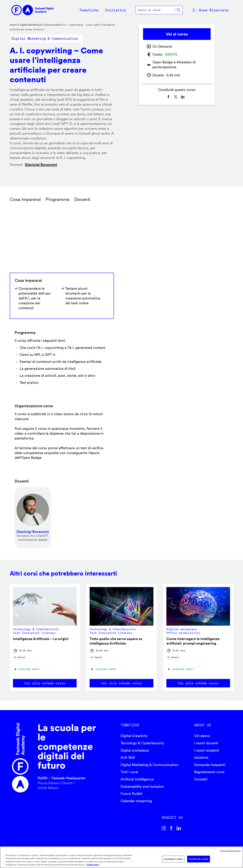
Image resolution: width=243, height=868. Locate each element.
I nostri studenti (207, 750)
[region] (121, 857)
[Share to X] (176, 97)
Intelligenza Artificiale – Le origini (41, 639)
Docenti (82, 199)
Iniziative (201, 757)
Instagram (164, 828)
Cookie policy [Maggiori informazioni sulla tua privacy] (93, 865)
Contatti (201, 779)
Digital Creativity (134, 736)
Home (13, 25)
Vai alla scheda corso (45, 683)
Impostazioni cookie (173, 859)
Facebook (171, 828)
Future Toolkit (131, 794)
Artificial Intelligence (137, 779)
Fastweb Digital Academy (20, 758)
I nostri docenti (206, 743)
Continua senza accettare (230, 851)
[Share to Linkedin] (183, 97)
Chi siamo (202, 736)
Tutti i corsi (129, 772)
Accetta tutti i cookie (199, 859)
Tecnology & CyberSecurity (142, 743)
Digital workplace (135, 750)
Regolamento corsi (209, 772)
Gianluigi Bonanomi (41, 165)
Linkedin (179, 828)
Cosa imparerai (25, 199)
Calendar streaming (136, 801)
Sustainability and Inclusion (142, 786)
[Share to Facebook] (168, 97)
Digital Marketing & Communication (41, 25)
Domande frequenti (210, 765)
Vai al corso (177, 34)
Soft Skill (128, 757)
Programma (58, 199)
